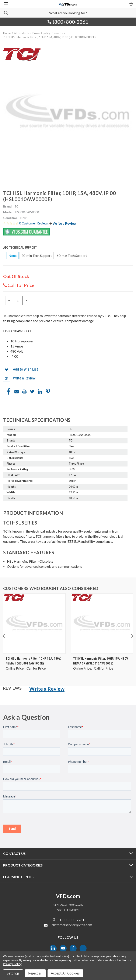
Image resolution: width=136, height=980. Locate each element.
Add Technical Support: (21, 248)
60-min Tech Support (72, 255)
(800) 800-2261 (68, 22)
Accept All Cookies (65, 973)
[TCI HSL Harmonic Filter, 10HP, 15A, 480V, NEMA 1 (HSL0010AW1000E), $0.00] (34, 624)
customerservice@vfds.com (72, 925)
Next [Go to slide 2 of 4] (132, 640)
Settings (13, 973)
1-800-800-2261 (72, 920)
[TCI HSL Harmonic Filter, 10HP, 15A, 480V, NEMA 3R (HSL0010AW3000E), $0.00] (102, 624)
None (13, 255)
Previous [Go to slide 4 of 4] (4, 640)
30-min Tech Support (37, 255)
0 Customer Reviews (34, 223)
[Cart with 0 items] (131, 4)
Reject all (35, 973)
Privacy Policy (12, 964)
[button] (63, 223)
